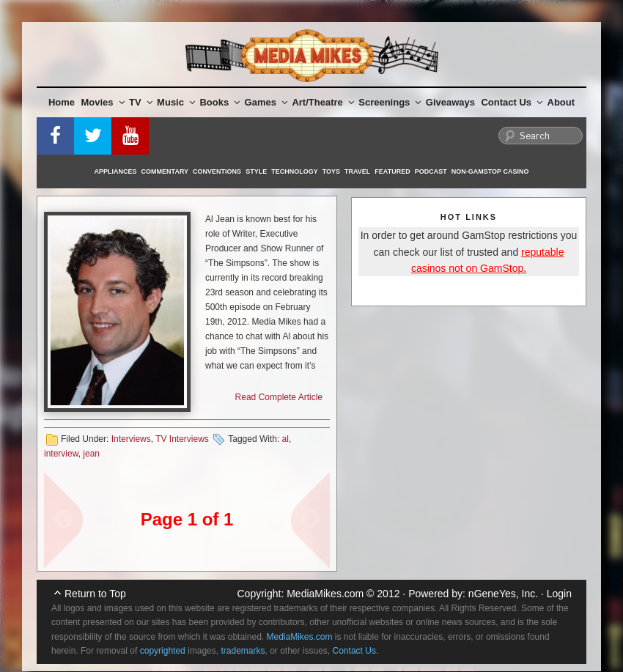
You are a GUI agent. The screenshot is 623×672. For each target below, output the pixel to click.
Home (62, 102)
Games (266, 102)
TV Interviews (182, 439)
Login (559, 594)
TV (141, 102)
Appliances (116, 171)
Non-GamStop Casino (490, 171)
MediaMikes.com (325, 594)
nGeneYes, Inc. (503, 594)
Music (176, 102)
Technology (295, 171)
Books (220, 102)
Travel (357, 171)
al (285, 439)
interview (61, 454)
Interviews (131, 439)
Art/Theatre (322, 102)
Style (256, 171)
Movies (103, 102)
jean (91, 454)
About (561, 102)
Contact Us (512, 102)
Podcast (431, 171)
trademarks (243, 651)
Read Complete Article (279, 397)
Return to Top (95, 594)
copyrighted (163, 651)
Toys (331, 171)
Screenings (390, 102)
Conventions (217, 171)
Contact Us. (356, 651)
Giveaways (450, 102)
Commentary (165, 171)
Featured (392, 171)
